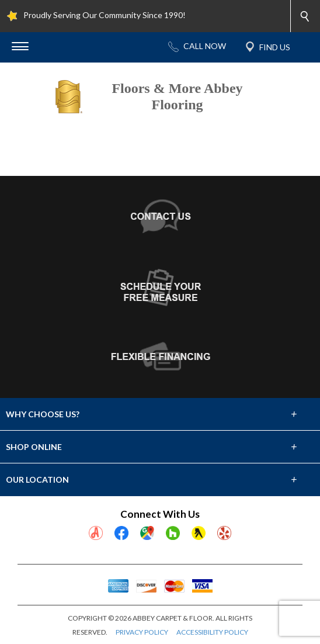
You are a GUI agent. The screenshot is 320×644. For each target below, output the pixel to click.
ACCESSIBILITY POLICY (212, 632)
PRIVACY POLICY (142, 632)
